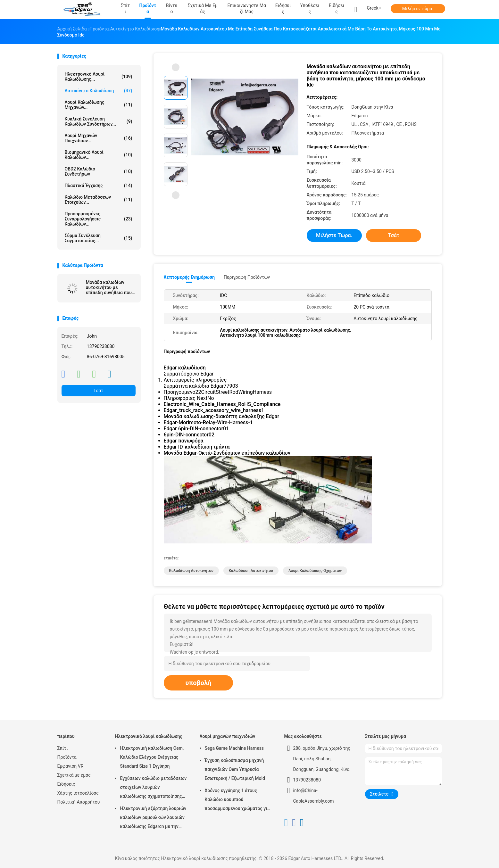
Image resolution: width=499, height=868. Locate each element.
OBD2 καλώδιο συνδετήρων (99, 171)
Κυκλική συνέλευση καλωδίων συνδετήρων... (99, 121)
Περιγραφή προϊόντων (247, 277)
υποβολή (199, 683)
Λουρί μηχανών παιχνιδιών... (99, 138)
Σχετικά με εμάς (74, 775)
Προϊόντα (67, 757)
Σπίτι (63, 748)
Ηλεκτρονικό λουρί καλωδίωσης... (99, 77)
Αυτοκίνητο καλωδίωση (99, 91)
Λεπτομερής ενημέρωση (189, 277)
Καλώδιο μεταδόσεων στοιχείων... (99, 200)
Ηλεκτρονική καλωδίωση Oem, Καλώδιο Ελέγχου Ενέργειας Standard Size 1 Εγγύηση (152, 757)
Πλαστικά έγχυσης (99, 186)
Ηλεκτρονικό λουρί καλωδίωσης (149, 736)
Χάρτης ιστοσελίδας (78, 793)
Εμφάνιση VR (71, 766)
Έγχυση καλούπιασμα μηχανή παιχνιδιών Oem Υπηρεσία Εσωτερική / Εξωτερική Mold (235, 769)
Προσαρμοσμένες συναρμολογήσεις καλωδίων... (99, 219)
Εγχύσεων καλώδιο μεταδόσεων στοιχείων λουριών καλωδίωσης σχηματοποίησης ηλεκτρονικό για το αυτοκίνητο (154, 788)
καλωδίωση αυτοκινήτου (191, 571)
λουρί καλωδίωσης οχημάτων (315, 571)
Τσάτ (99, 391)
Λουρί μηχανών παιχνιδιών (228, 736)
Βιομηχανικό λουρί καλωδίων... (99, 155)
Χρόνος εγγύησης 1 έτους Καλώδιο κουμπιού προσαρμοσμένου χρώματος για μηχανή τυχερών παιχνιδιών (237, 800)
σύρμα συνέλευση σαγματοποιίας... (99, 238)
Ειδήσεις (337, 8)
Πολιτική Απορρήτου (79, 802)
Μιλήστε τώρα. (418, 9)
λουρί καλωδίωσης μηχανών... (99, 105)
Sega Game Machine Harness (234, 748)
